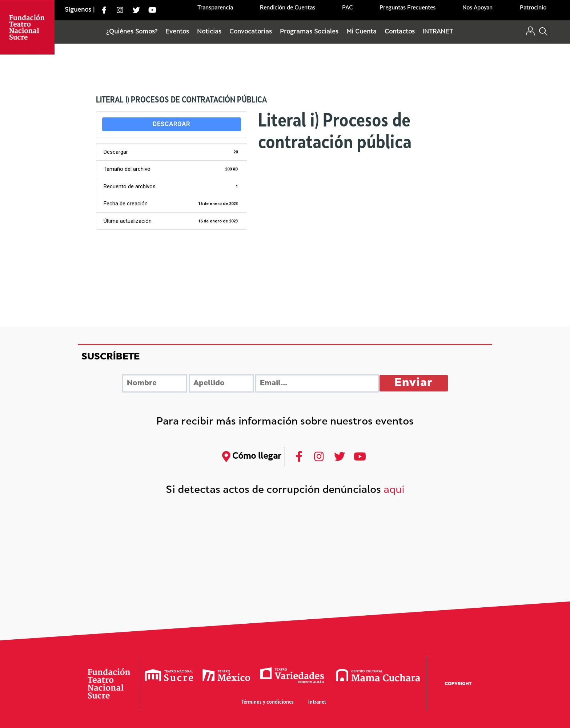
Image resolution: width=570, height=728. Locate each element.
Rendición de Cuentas (288, 8)
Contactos (400, 32)
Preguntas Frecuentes (408, 8)
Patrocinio (533, 8)
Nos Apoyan (477, 8)
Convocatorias (251, 32)
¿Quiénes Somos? (132, 32)
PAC (347, 8)
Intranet (317, 702)
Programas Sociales (309, 32)
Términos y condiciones (268, 702)
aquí (394, 490)
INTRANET (438, 32)
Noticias (209, 32)
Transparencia (215, 8)
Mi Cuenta (362, 32)
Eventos (177, 32)
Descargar (171, 124)
